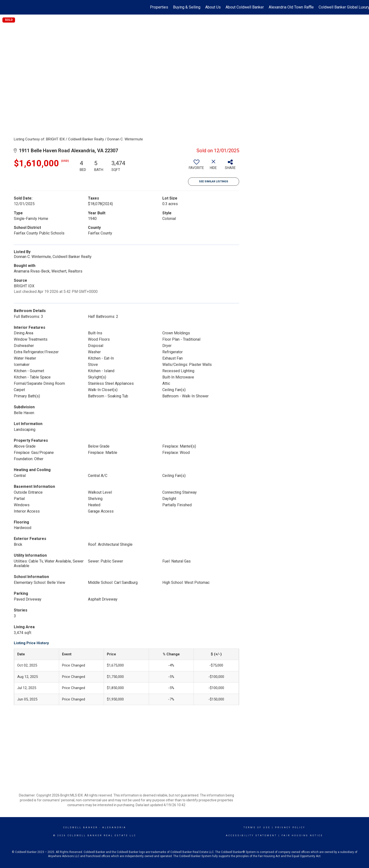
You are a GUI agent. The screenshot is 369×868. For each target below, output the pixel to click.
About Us (213, 7)
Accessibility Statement (251, 836)
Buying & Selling (187, 7)
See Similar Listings (214, 181)
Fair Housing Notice (302, 836)
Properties (159, 7)
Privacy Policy (290, 828)
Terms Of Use (257, 828)
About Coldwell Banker (245, 7)
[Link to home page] (6, 7)
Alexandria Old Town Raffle (291, 7)
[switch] (196, 166)
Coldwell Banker (81, 828)
